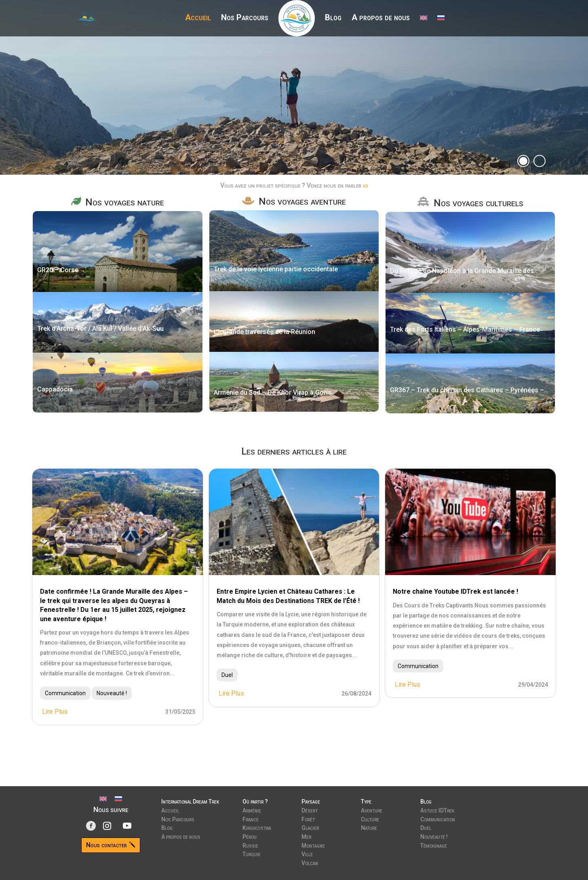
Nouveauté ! (112, 693)
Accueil (198, 18)
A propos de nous (381, 18)
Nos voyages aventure (302, 201)
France (251, 819)
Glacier (310, 827)
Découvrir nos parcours (140, 106)
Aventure (372, 810)
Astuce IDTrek (437, 810)
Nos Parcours (245, 18)
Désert (310, 810)
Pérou (250, 836)
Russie (250, 845)
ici (366, 185)
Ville (307, 853)
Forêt (308, 819)
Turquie (252, 853)
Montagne (313, 845)
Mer (306, 836)
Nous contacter (106, 845)
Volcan (310, 862)
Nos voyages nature (125, 202)
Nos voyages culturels (478, 203)
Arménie (252, 810)
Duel (227, 675)
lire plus (55, 712)
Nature (369, 827)
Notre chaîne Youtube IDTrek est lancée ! (455, 591)
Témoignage (434, 845)
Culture (370, 819)
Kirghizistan (257, 827)
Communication (65, 693)
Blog (333, 18)
